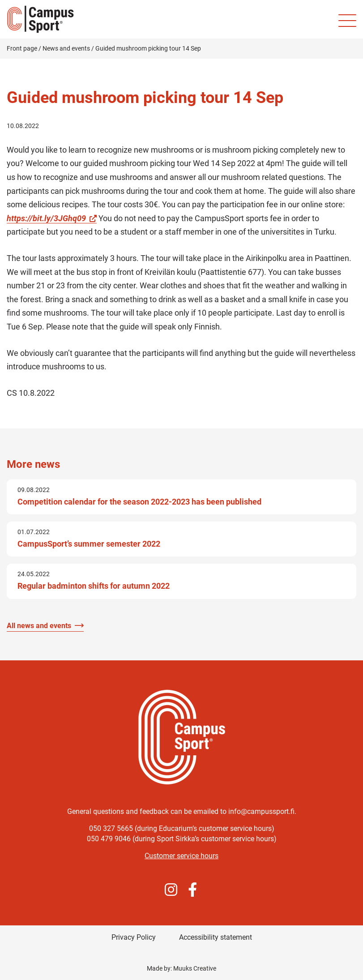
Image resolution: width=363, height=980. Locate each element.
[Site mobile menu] (347, 21)
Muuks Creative (195, 968)
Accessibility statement (216, 937)
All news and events (39, 626)
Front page (22, 48)
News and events (66, 48)
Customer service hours (181, 856)
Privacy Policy (134, 937)
